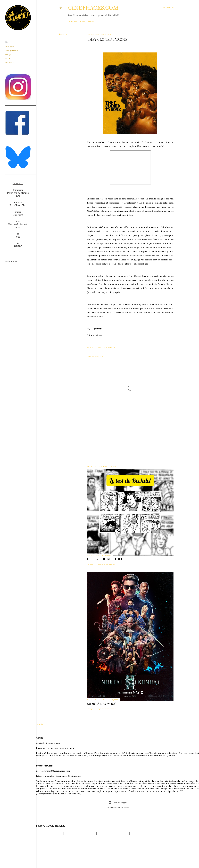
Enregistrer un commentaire (106, 564)
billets (72, 22)
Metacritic (10, 63)
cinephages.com (93, 8)
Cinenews (9, 46)
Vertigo (8, 55)
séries (89, 22)
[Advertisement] (130, 441)
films (81, 22)
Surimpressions (12, 50)
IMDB (8, 59)
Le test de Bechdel (105, 559)
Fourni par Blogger (118, 803)
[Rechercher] (169, 8)
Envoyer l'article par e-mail (105, 347)
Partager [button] (63, 34)
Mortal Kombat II (104, 704)
